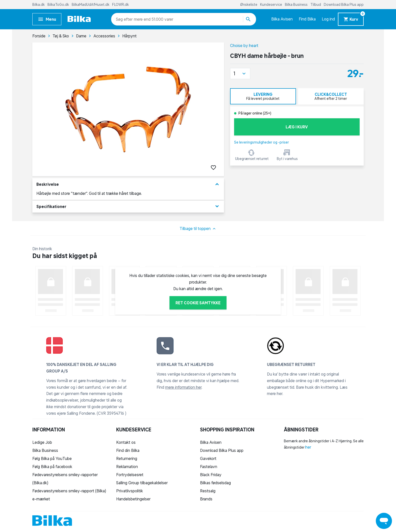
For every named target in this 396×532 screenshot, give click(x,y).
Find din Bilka (128, 450)
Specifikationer (128, 206)
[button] (240, 74)
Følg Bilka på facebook (52, 467)
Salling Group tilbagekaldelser (142, 483)
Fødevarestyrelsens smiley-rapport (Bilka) (69, 491)
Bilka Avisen (282, 19)
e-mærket (41, 499)
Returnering (127, 458)
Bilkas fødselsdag (215, 483)
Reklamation (127, 467)
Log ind (328, 19)
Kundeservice (271, 5)
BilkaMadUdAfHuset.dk (91, 5)
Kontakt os (126, 442)
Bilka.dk (39, 5)
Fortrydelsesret (130, 475)
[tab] (263, 96)
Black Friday (211, 475)
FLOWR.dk (120, 5)
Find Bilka (307, 19)
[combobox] (125, 19)
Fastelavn (209, 467)
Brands (206, 499)
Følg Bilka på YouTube (52, 458)
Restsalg (208, 491)
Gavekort (208, 458)
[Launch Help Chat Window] (384, 521)
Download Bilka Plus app (344, 5)
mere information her (183, 387)
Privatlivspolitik (130, 491)
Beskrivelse (128, 184)
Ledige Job (42, 442)
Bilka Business (297, 5)
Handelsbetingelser (133, 499)
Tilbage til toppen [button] (198, 229)
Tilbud (316, 5)
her (308, 447)
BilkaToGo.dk (59, 5)
